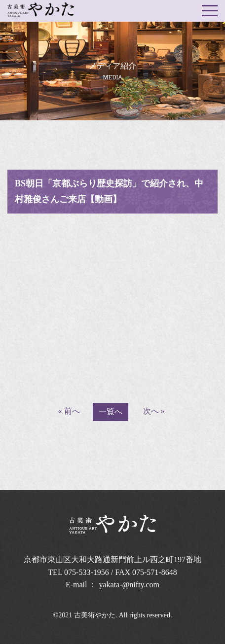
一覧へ (111, 411)
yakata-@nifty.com (130, 585)
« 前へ (69, 411)
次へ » (154, 411)
